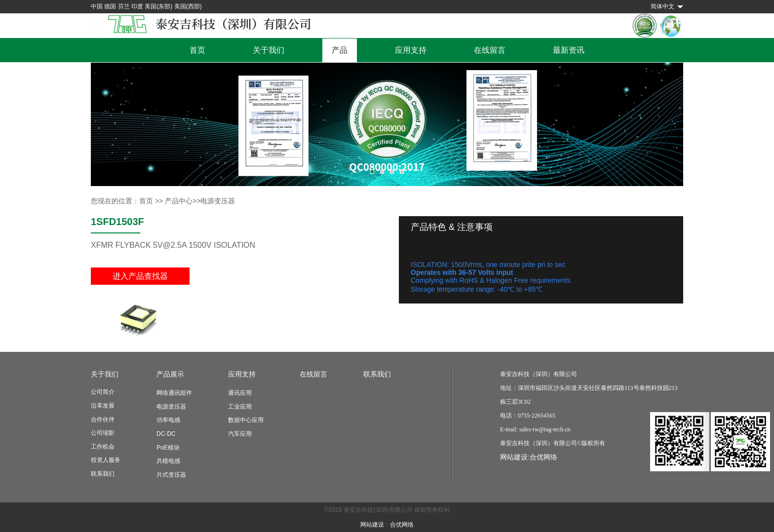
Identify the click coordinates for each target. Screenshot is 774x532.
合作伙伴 (103, 419)
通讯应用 (240, 393)
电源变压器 (171, 407)
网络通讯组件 (174, 393)
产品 (340, 50)
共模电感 (168, 461)
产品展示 (170, 374)
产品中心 (179, 201)
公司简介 (103, 392)
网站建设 (372, 525)
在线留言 (490, 50)
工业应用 (240, 407)
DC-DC (166, 434)
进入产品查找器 (140, 276)
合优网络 (543, 457)
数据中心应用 (246, 420)
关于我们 (269, 50)
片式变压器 (171, 475)
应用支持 (411, 50)
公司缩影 (103, 433)
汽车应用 (240, 434)
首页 (197, 50)
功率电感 (168, 420)
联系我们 (103, 474)
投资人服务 (106, 460)
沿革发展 (103, 406)
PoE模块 (168, 448)
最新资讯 (569, 50)
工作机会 (103, 447)
